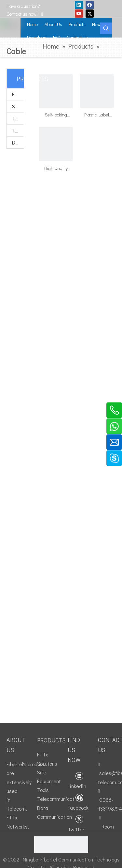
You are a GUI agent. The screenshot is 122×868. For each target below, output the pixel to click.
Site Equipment (18, 106)
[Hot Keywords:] (106, 28)
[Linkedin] (79, 5)
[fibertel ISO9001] (61, 845)
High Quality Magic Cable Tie (56, 169)
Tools (18, 118)
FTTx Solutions (18, 94)
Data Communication (18, 142)
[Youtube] (79, 13)
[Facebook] (90, 5)
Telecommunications (18, 130)
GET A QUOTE (113, 8)
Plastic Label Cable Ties (97, 115)
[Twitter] (90, 13)
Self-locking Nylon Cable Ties (56, 115)
